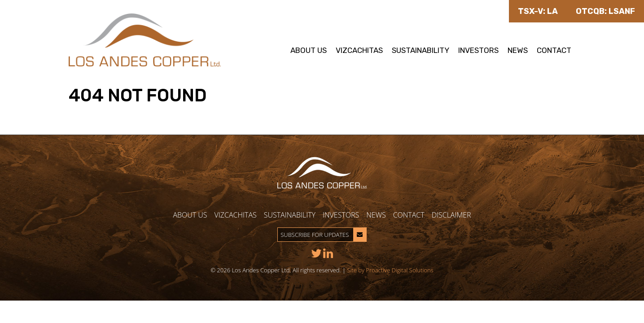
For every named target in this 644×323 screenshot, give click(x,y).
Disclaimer (451, 215)
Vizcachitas (359, 50)
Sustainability (421, 50)
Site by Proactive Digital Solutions (390, 270)
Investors (478, 50)
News (518, 50)
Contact (554, 50)
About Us (309, 50)
